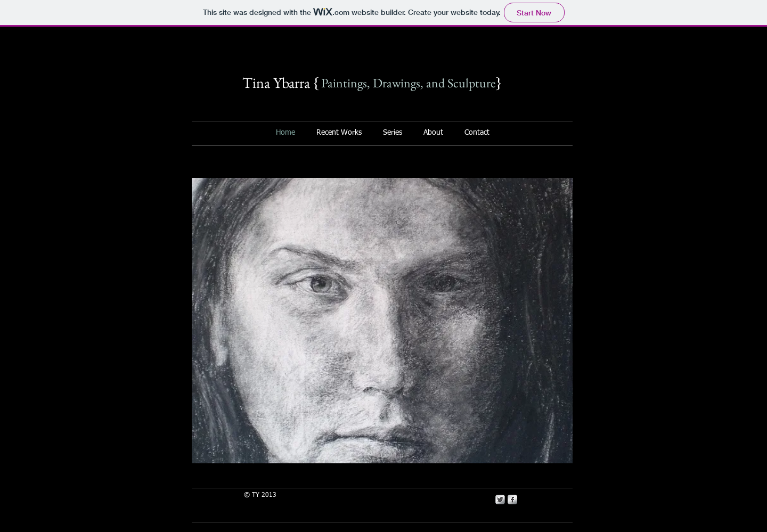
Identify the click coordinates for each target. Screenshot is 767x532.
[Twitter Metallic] (500, 500)
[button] (382, 321)
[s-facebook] (512, 500)
